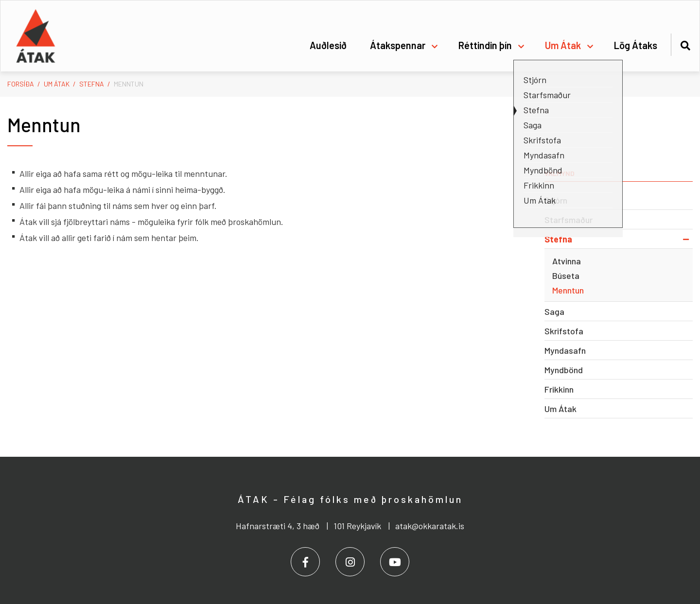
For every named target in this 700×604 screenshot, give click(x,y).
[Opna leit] (685, 44)
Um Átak (57, 84)
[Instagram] (350, 562)
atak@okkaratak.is (430, 526)
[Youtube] (395, 562)
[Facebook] (305, 562)
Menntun (129, 84)
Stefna (92, 84)
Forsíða (21, 84)
